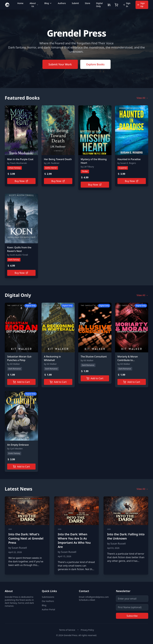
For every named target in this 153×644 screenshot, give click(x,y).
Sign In (127, 5)
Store (87, 3)
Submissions (48, 597)
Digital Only (99, 5)
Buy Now (21, 181)
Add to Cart (21, 382)
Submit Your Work (60, 64)
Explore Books (95, 64)
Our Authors (48, 601)
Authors (62, 3)
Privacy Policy (87, 630)
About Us (34, 5)
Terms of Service (67, 630)
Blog (48, 3)
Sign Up (141, 5)
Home (20, 3)
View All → (142, 98)
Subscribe (132, 616)
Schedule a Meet (87, 600)
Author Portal (48, 609)
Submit (75, 3)
